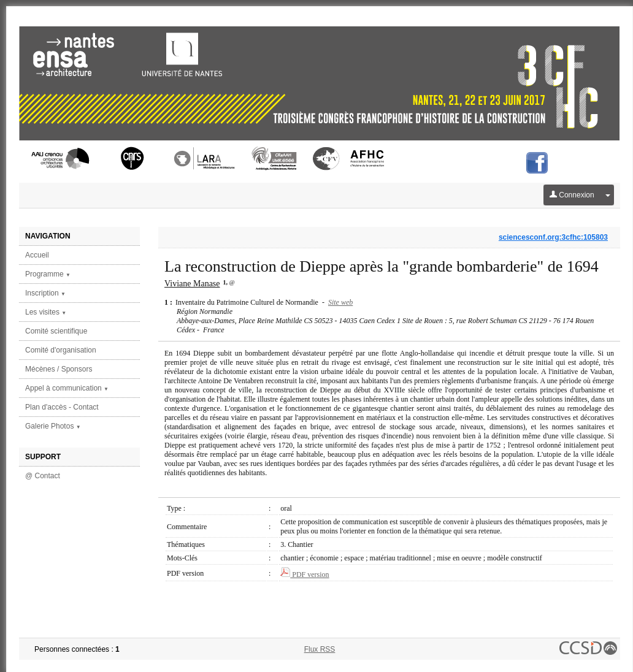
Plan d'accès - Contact (62, 407)
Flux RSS (320, 649)
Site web (340, 302)
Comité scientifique (56, 331)
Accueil (37, 255)
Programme (48, 274)
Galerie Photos (53, 426)
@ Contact (43, 476)
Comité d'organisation (61, 350)
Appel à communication (67, 388)
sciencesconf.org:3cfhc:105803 (553, 237)
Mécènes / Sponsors (59, 369)
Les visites (46, 312)
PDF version (305, 575)
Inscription (45, 293)
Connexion (572, 195)
